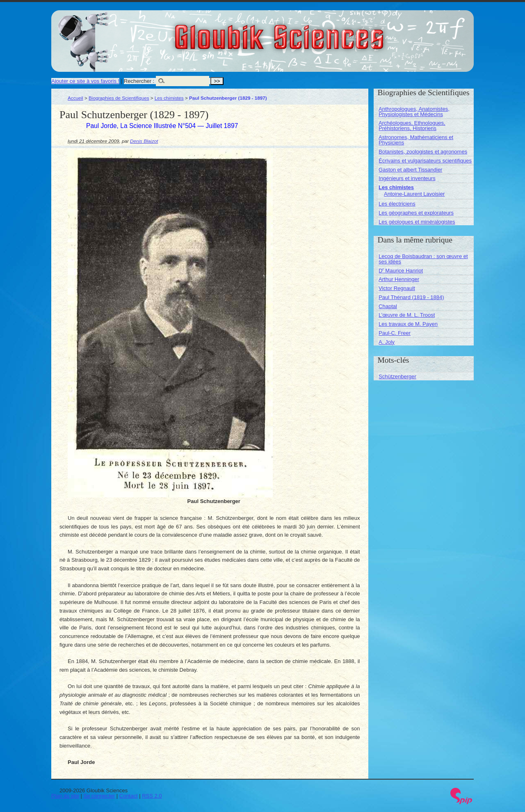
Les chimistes (169, 98)
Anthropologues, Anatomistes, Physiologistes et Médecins (414, 112)
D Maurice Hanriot (401, 271)
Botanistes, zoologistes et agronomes (423, 152)
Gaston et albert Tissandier (410, 170)
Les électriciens (397, 204)
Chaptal (388, 306)
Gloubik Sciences (325, 32)
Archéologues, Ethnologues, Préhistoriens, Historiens (412, 126)
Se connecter (99, 796)
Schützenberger (397, 376)
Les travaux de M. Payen (408, 324)
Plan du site (65, 796)
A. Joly (387, 342)
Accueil (75, 98)
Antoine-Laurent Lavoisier (414, 194)
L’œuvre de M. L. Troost (407, 315)
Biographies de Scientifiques (119, 98)
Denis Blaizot (144, 141)
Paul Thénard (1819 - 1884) (411, 297)
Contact (129, 796)
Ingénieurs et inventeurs (407, 178)
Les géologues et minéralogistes (417, 222)
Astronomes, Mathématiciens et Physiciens (416, 140)
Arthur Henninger (399, 279)
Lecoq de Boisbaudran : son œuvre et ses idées (423, 259)
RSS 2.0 (152, 796)
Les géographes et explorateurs (416, 213)
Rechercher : (139, 81)
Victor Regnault (397, 288)
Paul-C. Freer (395, 333)
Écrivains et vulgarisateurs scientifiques (425, 161)
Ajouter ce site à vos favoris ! (85, 81)
